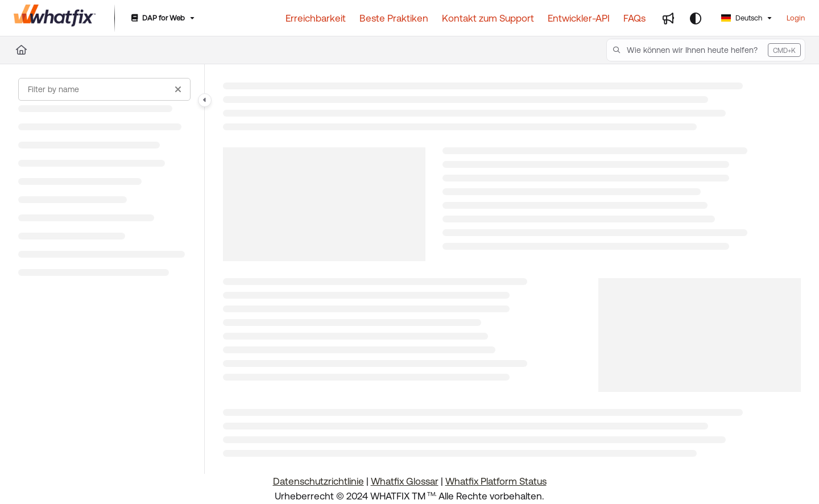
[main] (512, 269)
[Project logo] (55, 18)
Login (796, 18)
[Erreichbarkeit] (316, 18)
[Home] (21, 50)
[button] (706, 50)
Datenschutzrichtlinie (318, 481)
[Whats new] (668, 18)
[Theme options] (696, 18)
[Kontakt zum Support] (488, 18)
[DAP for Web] (162, 18)
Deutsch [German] (742, 18)
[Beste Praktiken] (394, 18)
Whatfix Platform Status (496, 481)
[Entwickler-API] (579, 18)
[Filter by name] (104, 89)
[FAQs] (634, 18)
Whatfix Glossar (405, 481)
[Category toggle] (205, 100)
